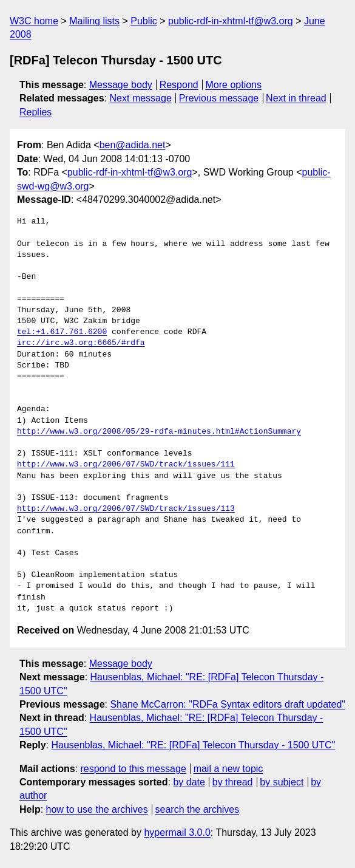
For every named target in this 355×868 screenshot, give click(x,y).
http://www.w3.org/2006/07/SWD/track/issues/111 (126, 465)
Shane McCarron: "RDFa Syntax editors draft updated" (228, 704)
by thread (233, 782)
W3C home (34, 21)
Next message (141, 98)
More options (234, 85)
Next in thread (296, 98)
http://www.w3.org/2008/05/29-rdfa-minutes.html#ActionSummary (159, 432)
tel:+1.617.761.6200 (62, 332)
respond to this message (133, 769)
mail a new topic (228, 769)
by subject (282, 782)
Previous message (219, 98)
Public (144, 21)
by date (189, 782)
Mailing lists (94, 21)
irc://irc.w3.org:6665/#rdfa (81, 343)
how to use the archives (97, 809)
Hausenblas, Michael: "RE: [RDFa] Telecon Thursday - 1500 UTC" (193, 745)
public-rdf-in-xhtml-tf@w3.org (231, 21)
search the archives (198, 809)
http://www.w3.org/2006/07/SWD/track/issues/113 (126, 509)
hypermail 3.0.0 (177, 832)
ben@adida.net (133, 145)
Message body (121, 85)
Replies (35, 112)
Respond (179, 85)
